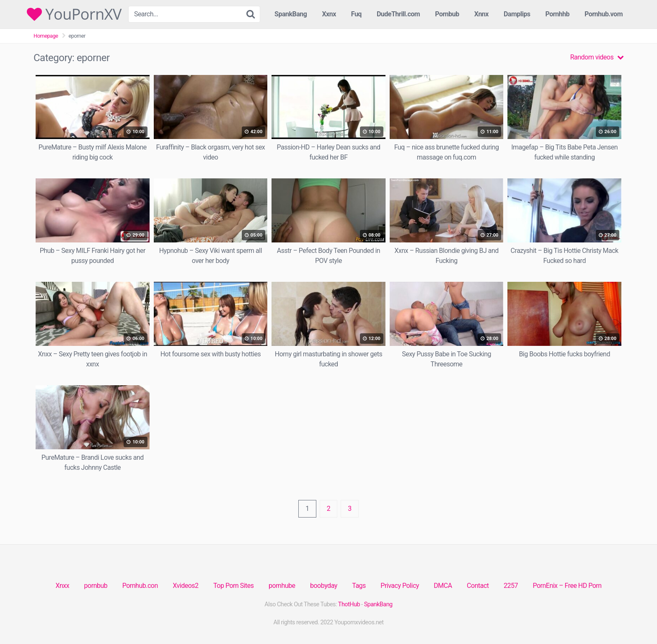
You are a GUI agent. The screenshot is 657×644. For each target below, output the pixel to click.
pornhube (282, 586)
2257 (511, 586)
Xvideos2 (185, 586)
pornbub (96, 586)
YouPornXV (74, 14)
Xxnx (329, 14)
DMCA (443, 586)
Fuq (356, 14)
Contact (478, 586)
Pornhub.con (140, 586)
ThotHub (349, 604)
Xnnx (481, 14)
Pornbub (447, 14)
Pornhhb (557, 14)
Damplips (517, 14)
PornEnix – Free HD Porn (567, 586)
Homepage (46, 36)
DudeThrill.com (398, 14)
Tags (359, 586)
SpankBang (291, 14)
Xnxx (62, 586)
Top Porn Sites (234, 586)
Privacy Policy (400, 586)
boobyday (324, 586)
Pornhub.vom (604, 14)
